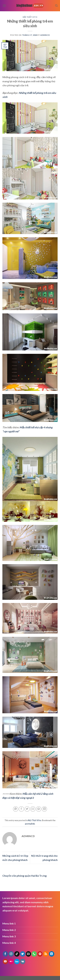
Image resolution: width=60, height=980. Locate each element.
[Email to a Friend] (33, 809)
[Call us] (34, 954)
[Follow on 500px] (17, 961)
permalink (30, 824)
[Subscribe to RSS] (46, 954)
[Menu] (4, 6)
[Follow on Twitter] (23, 954)
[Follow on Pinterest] (40, 954)
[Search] (56, 6)
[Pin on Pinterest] (39, 809)
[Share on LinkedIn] (44, 809)
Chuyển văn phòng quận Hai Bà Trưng (24, 876)
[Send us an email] (28, 954)
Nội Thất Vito (30, 17)
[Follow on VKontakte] (23, 961)
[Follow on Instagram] (11, 954)
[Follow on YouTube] (5, 961)
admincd (45, 35)
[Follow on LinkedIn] (52, 954)
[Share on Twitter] (27, 809)
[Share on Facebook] (21, 809)
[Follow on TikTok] (17, 954)
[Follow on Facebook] (5, 954)
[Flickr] (11, 961)
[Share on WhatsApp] (16, 809)
